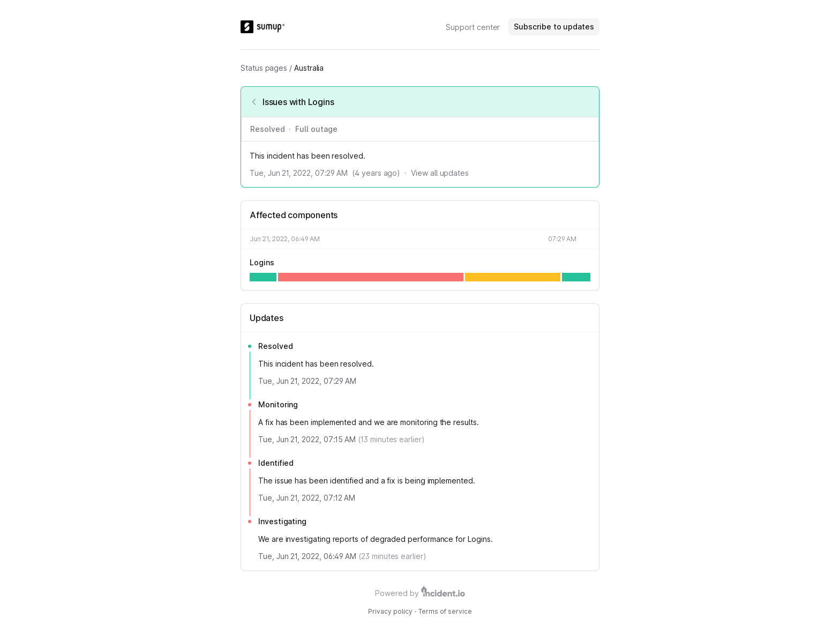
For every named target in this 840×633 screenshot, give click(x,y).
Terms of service (445, 611)
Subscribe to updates (554, 27)
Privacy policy (390, 611)
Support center (473, 27)
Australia (309, 68)
